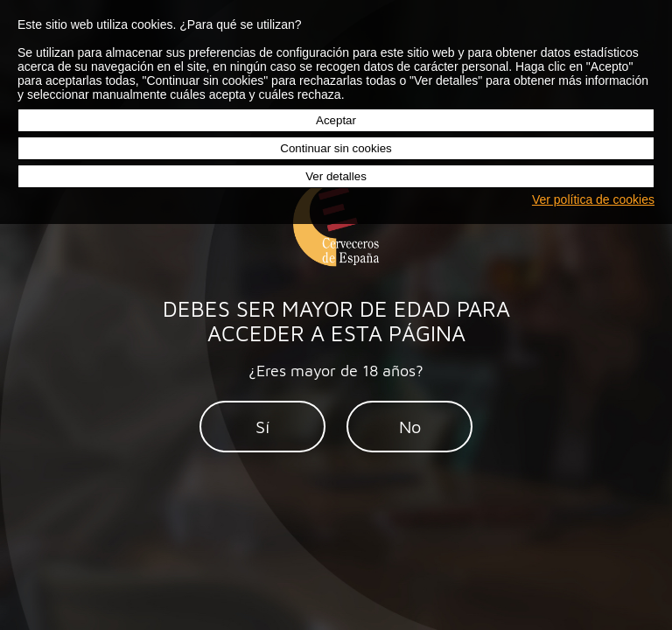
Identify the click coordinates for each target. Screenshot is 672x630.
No (410, 427)
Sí (262, 427)
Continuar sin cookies (336, 148)
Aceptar (336, 120)
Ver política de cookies (593, 199)
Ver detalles (336, 176)
